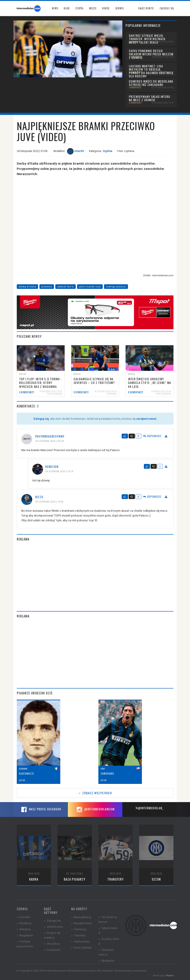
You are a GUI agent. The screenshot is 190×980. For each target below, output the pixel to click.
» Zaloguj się (52, 920)
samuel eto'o (66, 287)
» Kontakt (24, 917)
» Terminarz (79, 929)
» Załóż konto (54, 926)
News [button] (55, 8)
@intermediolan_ (149, 808)
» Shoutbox (52, 943)
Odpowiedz (152, 436)
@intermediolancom (95, 810)
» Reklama (24, 929)
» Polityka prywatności (25, 944)
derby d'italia (27, 287)
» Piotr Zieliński (81, 947)
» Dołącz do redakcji (52, 935)
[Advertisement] (95, 576)
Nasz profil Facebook (41, 810)
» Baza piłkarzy (81, 917)
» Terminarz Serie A (106, 952)
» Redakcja (24, 923)
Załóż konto (146, 8)
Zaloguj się (167, 8)
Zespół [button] (79, 8)
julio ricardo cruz (90, 287)
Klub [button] (67, 8)
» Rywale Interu (82, 923)
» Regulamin (25, 935)
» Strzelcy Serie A (109, 941)
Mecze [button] (93, 8)
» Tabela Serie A (108, 930)
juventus (47, 287)
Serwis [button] (119, 8)
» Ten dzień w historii (108, 919)
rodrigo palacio (116, 287)
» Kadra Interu (80, 941)
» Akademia (106, 960)
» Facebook (52, 950)
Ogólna (108, 151)
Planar (170, 975)
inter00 (76, 151)
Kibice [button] (106, 8)
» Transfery (78, 935)
